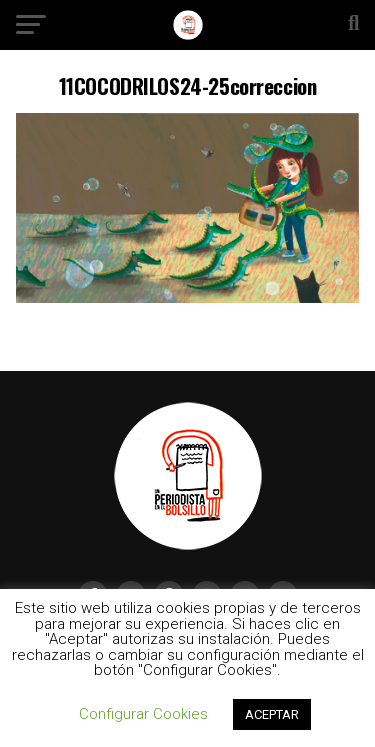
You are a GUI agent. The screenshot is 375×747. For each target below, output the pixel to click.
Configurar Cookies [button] (143, 714)
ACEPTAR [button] (272, 714)
